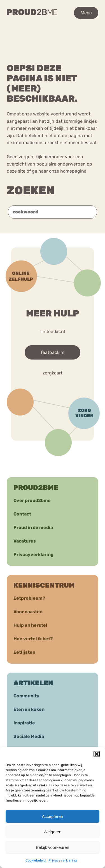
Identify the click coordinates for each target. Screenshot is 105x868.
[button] (97, 754)
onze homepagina (68, 171)
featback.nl (53, 352)
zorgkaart (53, 373)
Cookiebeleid (36, 860)
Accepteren (53, 816)
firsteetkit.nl (53, 332)
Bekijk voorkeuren (53, 847)
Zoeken (31, 190)
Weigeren (53, 832)
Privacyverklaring (63, 860)
